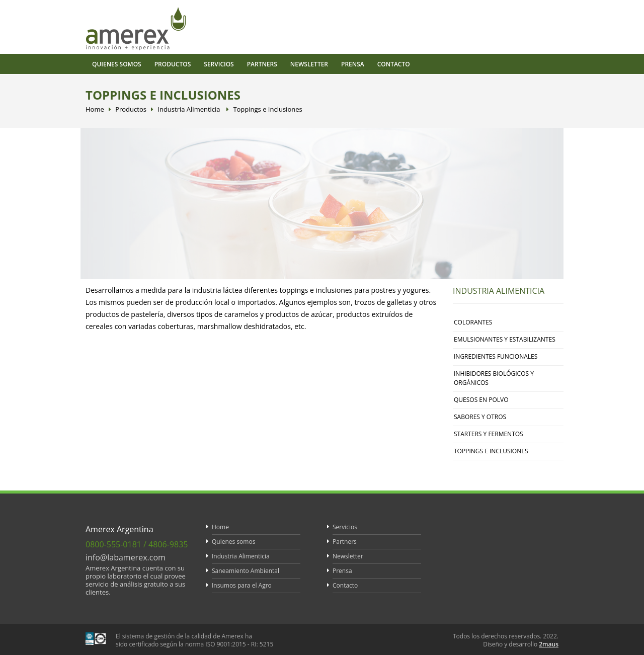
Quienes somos (117, 64)
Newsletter (309, 64)
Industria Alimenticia (189, 109)
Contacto (394, 64)
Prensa (353, 64)
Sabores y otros (480, 417)
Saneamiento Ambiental (246, 571)
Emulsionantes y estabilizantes (505, 339)
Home (95, 109)
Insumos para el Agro (242, 585)
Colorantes (473, 322)
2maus (549, 644)
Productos (173, 64)
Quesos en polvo (481, 400)
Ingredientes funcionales (496, 356)
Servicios (219, 64)
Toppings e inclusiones (491, 451)
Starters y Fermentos (489, 434)
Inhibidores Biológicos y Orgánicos (494, 378)
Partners (262, 64)
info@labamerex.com (126, 557)
